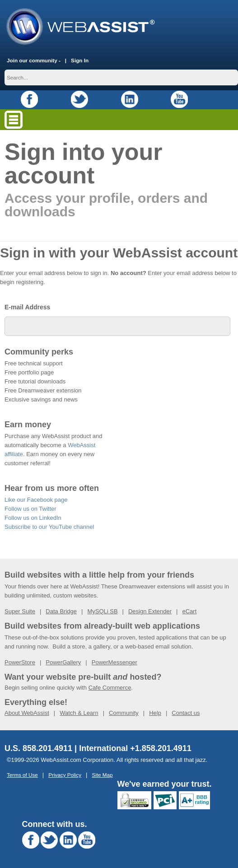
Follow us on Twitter (30, 509)
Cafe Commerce (110, 688)
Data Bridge (61, 611)
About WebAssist (27, 713)
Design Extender (150, 611)
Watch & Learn (79, 713)
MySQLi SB (102, 611)
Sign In (80, 60)
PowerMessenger (114, 662)
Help (155, 713)
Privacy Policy (65, 775)
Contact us (186, 713)
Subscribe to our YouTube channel (49, 527)
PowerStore (20, 662)
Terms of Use (22, 775)
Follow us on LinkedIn (33, 518)
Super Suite (20, 611)
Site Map (102, 775)
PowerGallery (63, 662)
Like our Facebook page (36, 500)
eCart (189, 611)
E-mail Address (27, 307)
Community (124, 713)
